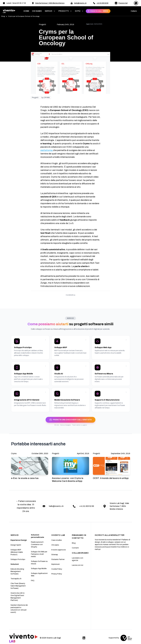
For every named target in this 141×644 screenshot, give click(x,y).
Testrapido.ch (16, 579)
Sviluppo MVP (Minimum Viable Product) (17, 552)
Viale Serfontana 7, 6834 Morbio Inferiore (50, 3)
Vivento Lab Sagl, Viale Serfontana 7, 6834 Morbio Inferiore (119, 506)
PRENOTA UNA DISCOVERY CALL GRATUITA (70, 420)
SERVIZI (15, 535)
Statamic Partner (58, 559)
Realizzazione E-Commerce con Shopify (38, 545)
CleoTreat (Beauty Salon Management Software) (18, 586)
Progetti (35, 98)
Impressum (55, 564)
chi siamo (37, 11)
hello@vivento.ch (80, 3)
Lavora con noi (78, 565)
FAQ (33, 581)
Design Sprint (16, 545)
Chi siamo (55, 545)
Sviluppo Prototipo (18, 559)
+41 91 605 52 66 (102, 3)
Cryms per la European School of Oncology (24, 16)
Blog (3, 16)
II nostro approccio (59, 550)
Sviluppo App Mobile (39, 569)
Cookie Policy (57, 569)
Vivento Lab (58, 535)
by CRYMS (46, 98)
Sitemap (55, 555)
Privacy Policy (57, 574)
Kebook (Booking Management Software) (17, 571)
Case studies (57, 540)
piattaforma (47, 150)
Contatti (75, 548)
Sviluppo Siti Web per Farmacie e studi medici (39, 554)
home (26, 11)
